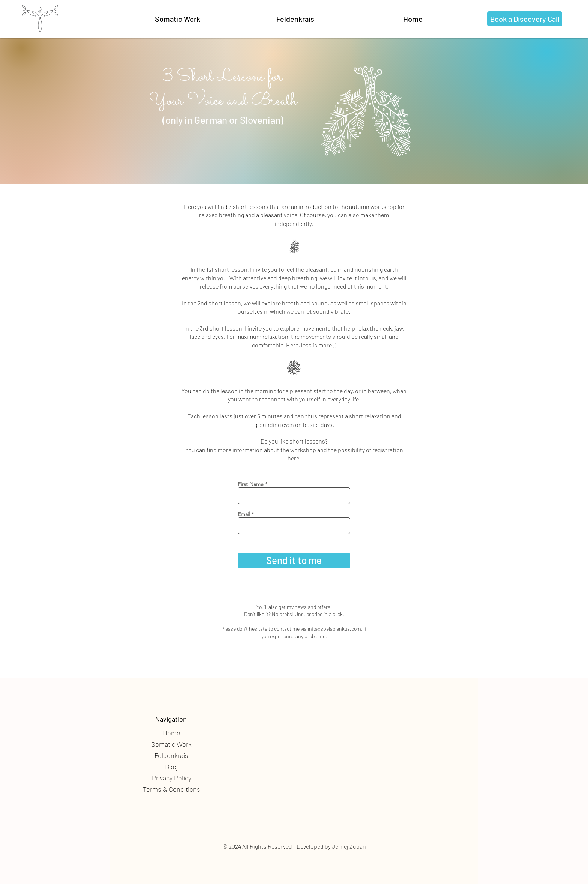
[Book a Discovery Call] (525, 19)
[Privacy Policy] (171, 778)
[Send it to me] (294, 561)
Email (244, 514)
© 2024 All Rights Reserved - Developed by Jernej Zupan (294, 846)
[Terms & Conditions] (171, 789)
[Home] (171, 733)
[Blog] (171, 767)
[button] (178, 19)
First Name (251, 484)
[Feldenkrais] (295, 19)
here (293, 458)
